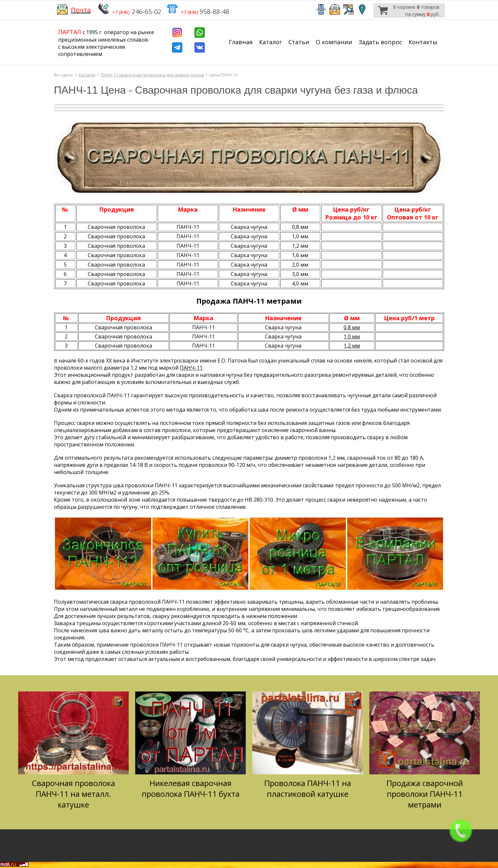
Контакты (423, 42)
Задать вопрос (380, 42)
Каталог (270, 42)
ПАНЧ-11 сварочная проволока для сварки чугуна (152, 75)
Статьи (299, 42)
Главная (241, 42)
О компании (334, 42)
